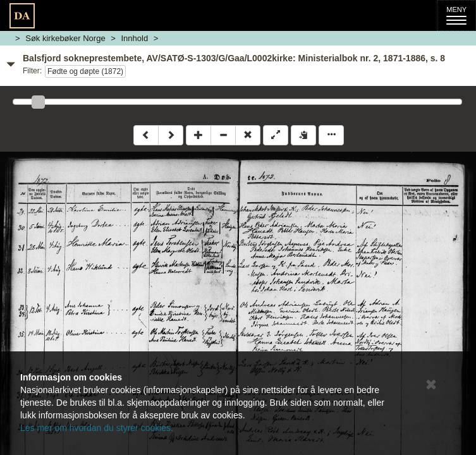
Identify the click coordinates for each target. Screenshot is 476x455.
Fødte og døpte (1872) (85, 71)
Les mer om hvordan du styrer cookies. (97, 428)
